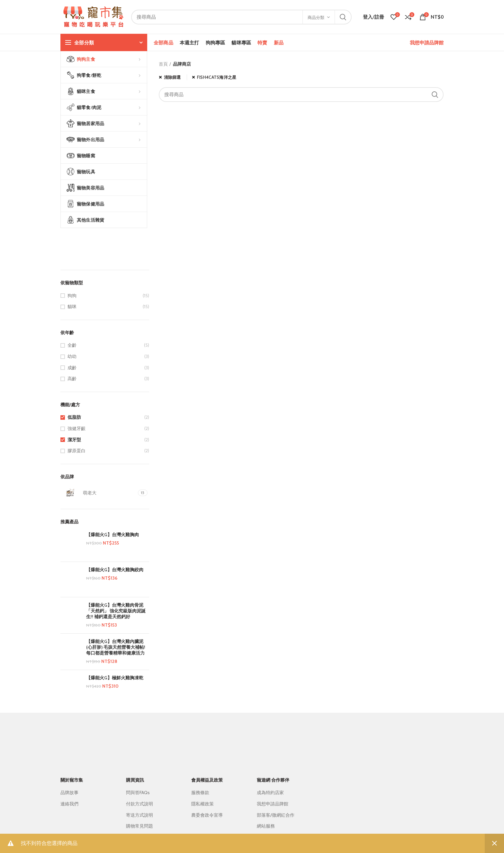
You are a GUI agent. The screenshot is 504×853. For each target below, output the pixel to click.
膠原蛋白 (76, 451)
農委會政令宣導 (207, 815)
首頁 (163, 64)
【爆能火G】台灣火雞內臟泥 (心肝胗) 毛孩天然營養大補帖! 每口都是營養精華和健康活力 (116, 647)
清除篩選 (172, 77)
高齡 (72, 379)
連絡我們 (69, 804)
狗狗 (72, 296)
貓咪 (72, 307)
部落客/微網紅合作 (276, 815)
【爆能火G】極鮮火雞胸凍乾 (115, 678)
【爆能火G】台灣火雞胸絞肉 (115, 570)
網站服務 (266, 826)
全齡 (72, 345)
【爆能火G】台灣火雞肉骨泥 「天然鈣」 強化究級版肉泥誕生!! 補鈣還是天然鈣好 (116, 611)
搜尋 (343, 17)
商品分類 (316, 17)
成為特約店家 (270, 793)
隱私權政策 (203, 804)
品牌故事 (69, 793)
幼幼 (72, 356)
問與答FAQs (138, 793)
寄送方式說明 (139, 815)
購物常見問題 (139, 826)
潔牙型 (74, 440)
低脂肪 (74, 417)
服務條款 (200, 793)
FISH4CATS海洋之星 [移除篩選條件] (217, 77)
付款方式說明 (139, 804)
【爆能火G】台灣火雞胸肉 (113, 535)
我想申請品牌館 (427, 42)
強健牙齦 (76, 428)
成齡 (72, 368)
